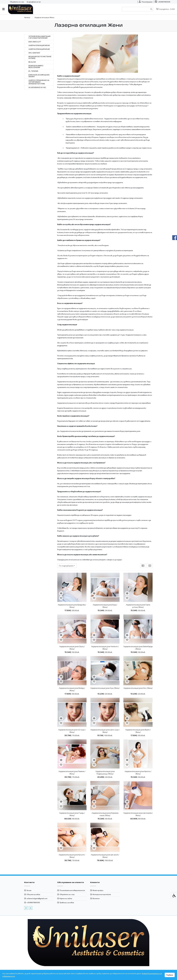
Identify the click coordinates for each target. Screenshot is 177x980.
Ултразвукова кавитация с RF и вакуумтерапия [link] (39, 37)
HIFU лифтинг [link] (34, 53)
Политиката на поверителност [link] (72, 890)
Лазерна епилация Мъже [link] (39, 49)
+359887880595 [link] (33, 903)
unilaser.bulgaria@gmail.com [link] (37, 898)
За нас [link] (29, 890)
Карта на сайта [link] (66, 898)
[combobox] (67, 566)
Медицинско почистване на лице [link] (40, 57)
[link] (146, 2)
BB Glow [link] (32, 62)
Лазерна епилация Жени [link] (39, 46)
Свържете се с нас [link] (17, 2)
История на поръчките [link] (102, 894)
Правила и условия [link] (67, 903)
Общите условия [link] (33, 894)
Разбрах (170, 975)
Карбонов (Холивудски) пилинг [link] (39, 76)
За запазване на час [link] (34, 2)
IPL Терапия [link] (33, 71)
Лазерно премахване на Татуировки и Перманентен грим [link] (39, 82)
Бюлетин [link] (96, 898)
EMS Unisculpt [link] (35, 42)
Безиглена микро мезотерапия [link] (36, 67)
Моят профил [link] (98, 890)
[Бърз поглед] (61, 593)
